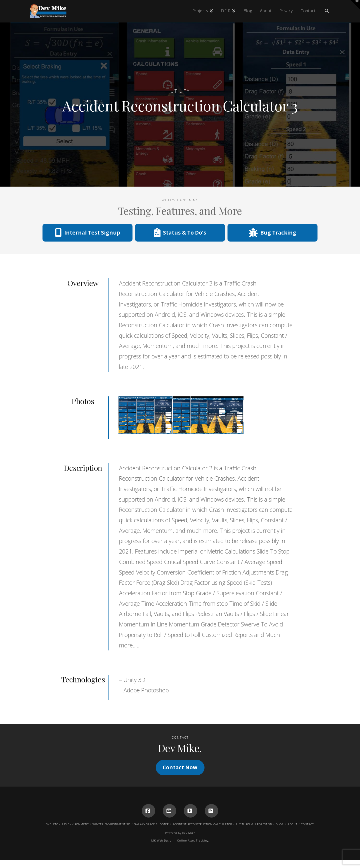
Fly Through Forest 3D (254, 824)
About (292, 824)
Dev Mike (189, 833)
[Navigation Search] (325, 11)
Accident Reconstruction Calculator (202, 824)
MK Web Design (162, 840)
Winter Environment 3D (111, 824)
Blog (280, 824)
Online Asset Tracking (193, 840)
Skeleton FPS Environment (67, 824)
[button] (355, 5)
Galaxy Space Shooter (151, 824)
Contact (307, 824)
